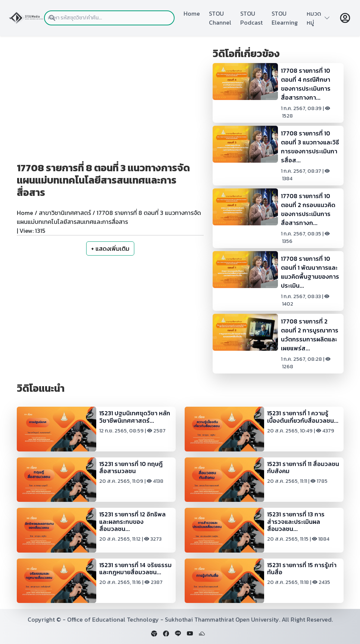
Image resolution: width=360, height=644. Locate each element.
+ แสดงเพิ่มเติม (110, 248)
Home (192, 13)
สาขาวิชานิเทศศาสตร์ (65, 213)
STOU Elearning (285, 18)
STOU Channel (220, 18)
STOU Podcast (251, 18)
